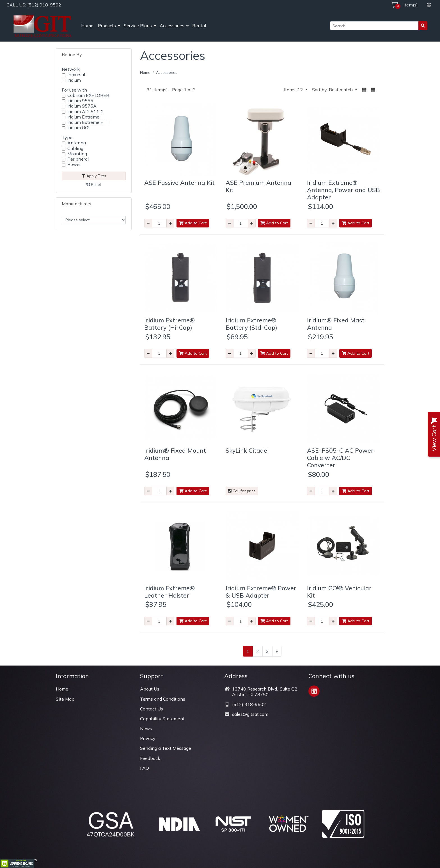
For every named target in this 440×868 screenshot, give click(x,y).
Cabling (75, 148)
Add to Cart (193, 223)
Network (71, 69)
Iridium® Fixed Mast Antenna (336, 324)
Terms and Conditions (163, 699)
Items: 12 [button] (294, 90)
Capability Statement (162, 719)
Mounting (77, 154)
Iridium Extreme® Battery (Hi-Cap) (169, 324)
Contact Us (152, 709)
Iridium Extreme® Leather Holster (169, 592)
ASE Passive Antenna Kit (179, 182)
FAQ (145, 768)
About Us (150, 689)
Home (87, 26)
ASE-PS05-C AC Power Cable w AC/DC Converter (340, 458)
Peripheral (78, 159)
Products (107, 26)
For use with (74, 90)
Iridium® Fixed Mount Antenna (175, 454)
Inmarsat (76, 75)
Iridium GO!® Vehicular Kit (339, 592)
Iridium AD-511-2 (86, 112)
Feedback (150, 758)
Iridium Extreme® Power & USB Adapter (261, 592)
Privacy (148, 738)
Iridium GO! (78, 128)
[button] (364, 90)
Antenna (77, 143)
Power (74, 164)
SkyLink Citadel (247, 450)
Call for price (242, 491)
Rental (199, 26)
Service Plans (138, 26)
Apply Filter (94, 176)
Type (67, 137)
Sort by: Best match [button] (333, 90)
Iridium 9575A (82, 106)
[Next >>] (277, 651)
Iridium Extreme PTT (89, 122)
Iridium (74, 80)
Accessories (172, 26)
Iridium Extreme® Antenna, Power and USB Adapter (343, 190)
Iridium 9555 (80, 101)
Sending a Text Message (166, 748)
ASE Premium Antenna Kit (258, 186)
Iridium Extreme (83, 117)
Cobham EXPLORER (88, 95)
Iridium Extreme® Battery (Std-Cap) (251, 324)
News (146, 728)
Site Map (65, 699)
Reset (94, 184)
